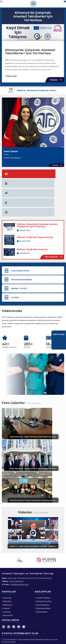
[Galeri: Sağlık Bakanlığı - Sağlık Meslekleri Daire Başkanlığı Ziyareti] (33, 422)
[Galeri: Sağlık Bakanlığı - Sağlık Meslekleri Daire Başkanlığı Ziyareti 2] (33, 388)
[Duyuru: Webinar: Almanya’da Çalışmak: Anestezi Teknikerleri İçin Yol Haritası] (33, 90)
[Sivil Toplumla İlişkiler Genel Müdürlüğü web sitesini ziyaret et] (46, 533)
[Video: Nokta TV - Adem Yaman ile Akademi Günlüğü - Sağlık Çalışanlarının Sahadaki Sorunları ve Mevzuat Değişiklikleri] (33, 504)
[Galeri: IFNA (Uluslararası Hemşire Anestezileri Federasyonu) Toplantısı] (33, 456)
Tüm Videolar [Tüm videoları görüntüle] (41, 483)
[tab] (7, 173)
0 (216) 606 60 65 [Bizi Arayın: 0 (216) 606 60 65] (16, 554)
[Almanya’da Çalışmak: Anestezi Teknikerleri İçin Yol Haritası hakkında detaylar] (33, 25)
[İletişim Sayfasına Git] (62, 4)
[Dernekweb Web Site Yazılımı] (33, 641)
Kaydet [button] (59, 621)
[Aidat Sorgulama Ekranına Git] (59, 340)
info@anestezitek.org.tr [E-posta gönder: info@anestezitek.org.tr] (19, 557)
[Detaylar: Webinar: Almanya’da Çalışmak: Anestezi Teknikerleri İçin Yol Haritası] (33, 186)
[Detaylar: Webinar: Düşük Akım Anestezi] (33, 210)
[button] (3, 4)
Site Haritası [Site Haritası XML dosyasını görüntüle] (8, 635)
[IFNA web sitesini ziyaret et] (20, 533)
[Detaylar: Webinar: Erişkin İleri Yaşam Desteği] (33, 198)
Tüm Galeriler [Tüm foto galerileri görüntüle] (34, 368)
